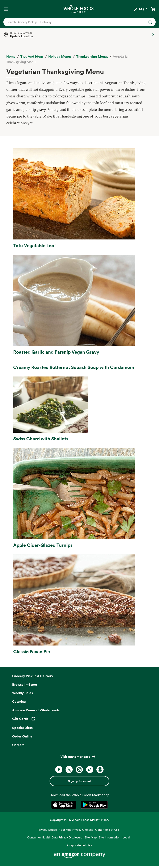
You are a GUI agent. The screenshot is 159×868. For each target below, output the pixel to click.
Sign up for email (79, 781)
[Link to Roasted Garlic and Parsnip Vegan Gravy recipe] (79, 305)
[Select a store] (79, 35)
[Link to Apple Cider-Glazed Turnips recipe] (79, 498)
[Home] (11, 57)
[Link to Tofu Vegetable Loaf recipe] (79, 198)
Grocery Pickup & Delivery (33, 676)
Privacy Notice (47, 830)
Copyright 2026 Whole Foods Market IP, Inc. (79, 820)
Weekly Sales (22, 693)
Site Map (91, 837)
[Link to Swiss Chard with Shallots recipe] (79, 409)
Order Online (22, 736)
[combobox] (72, 22)
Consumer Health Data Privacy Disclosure (55, 837)
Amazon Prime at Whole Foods (36, 710)
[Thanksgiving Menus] (92, 57)
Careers (18, 745)
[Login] (140, 9)
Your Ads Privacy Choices (76, 830)
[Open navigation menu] (6, 9)
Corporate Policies (79, 845)
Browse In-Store (25, 684)
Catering (19, 701)
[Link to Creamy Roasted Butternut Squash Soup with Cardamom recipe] (79, 366)
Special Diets (22, 728)
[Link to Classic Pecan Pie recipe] (79, 604)
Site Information (110, 837)
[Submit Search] (150, 22)
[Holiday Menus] (60, 57)
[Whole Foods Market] (78, 9)
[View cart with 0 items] (153, 9)
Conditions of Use (107, 830)
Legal (126, 837)
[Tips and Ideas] (32, 57)
